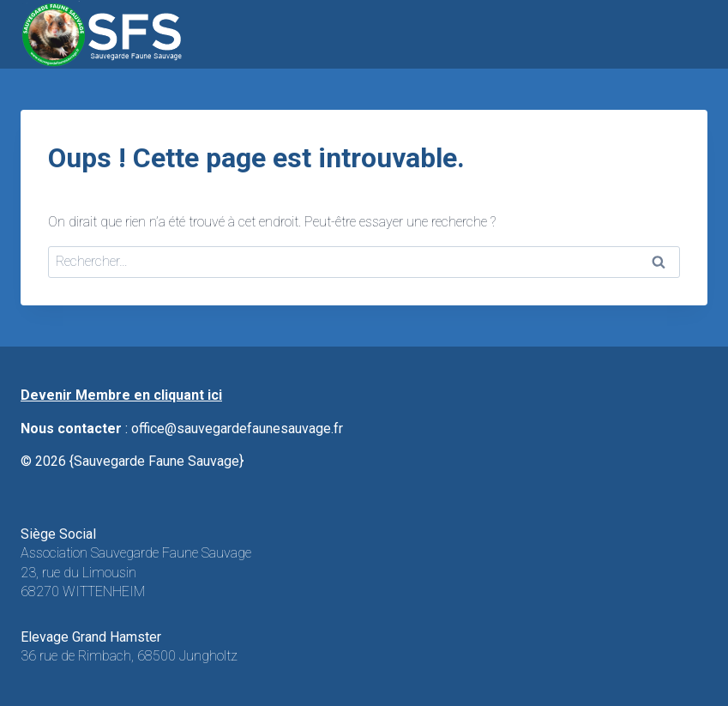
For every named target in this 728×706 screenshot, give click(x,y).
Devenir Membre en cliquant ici (121, 395)
